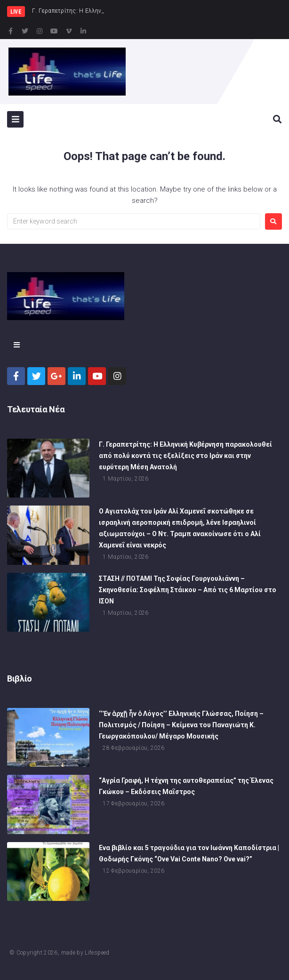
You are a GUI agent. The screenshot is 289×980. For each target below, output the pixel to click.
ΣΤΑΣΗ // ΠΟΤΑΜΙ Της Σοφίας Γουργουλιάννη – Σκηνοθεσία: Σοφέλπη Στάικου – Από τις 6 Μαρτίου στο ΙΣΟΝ (188, 590)
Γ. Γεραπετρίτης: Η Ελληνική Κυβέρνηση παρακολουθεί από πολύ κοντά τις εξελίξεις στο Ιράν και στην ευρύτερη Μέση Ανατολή (185, 456)
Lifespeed (97, 953)
